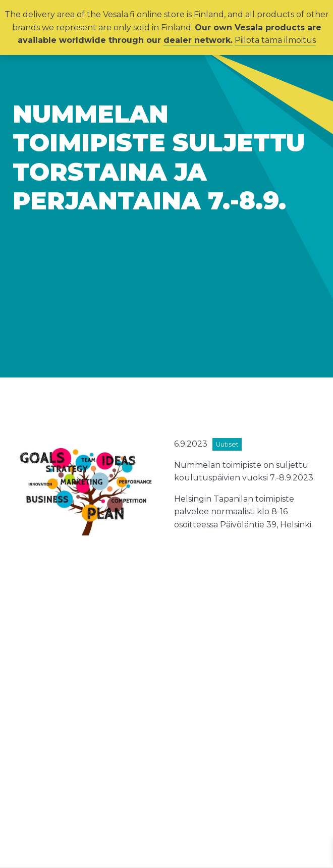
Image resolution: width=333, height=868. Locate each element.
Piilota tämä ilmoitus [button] (275, 40)
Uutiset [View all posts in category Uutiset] (227, 444)
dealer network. (198, 40)
